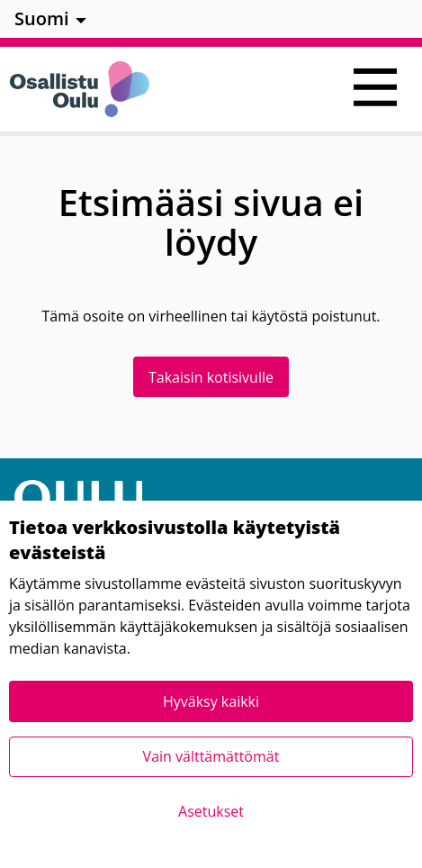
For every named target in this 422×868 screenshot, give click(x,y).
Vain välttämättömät (211, 756)
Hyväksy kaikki (211, 701)
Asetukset (211, 811)
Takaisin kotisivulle (211, 377)
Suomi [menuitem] (42, 18)
